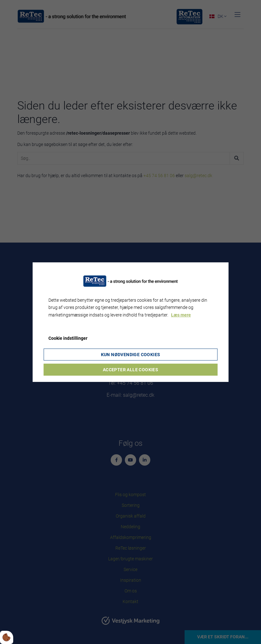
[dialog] (131, 322)
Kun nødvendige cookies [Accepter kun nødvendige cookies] (131, 355)
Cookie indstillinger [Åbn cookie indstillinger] (68, 338)
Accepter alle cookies (130, 370)
